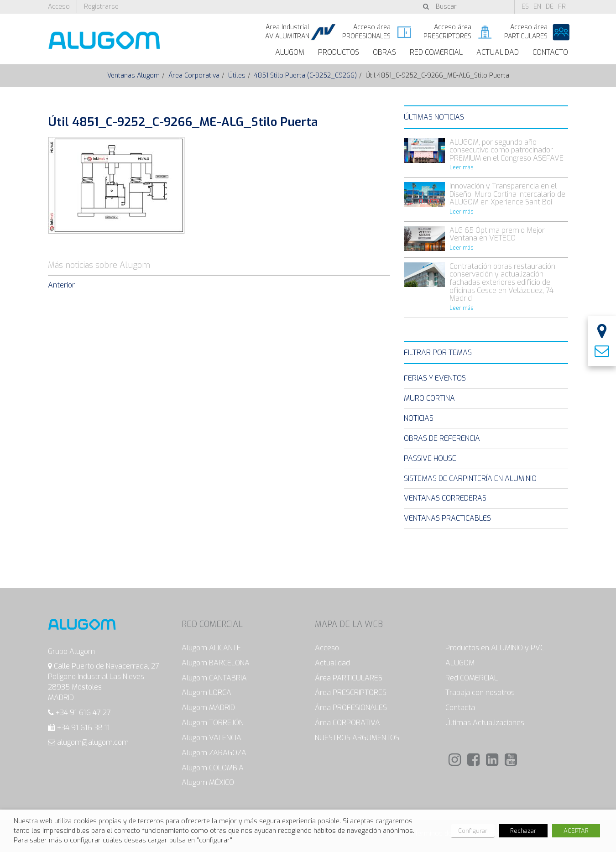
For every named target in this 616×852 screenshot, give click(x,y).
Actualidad (498, 52)
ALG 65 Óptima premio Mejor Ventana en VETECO (497, 234)
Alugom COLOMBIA (213, 768)
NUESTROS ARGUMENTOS (357, 738)
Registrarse (101, 7)
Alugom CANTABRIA (214, 678)
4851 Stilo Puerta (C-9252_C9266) (305, 76)
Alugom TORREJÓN (213, 723)
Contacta (460, 708)
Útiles (237, 76)
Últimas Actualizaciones (485, 723)
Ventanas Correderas (445, 498)
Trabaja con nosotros (480, 693)
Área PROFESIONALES (351, 708)
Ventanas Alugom (133, 76)
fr (562, 7)
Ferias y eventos (435, 378)
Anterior (61, 285)
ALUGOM (290, 52)
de (550, 7)
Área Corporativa (194, 76)
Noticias (419, 418)
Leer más (462, 167)
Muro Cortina (429, 398)
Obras (384, 52)
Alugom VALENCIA (211, 738)
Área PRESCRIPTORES (351, 693)
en (537, 7)
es (525, 7)
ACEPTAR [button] (576, 831)
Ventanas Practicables (447, 518)
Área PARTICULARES (349, 678)
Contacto (550, 52)
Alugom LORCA (206, 693)
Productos (339, 52)
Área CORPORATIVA (347, 723)
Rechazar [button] (523, 831)
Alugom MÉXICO (208, 782)
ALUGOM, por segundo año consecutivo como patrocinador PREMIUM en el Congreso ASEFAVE (506, 150)
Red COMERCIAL (472, 678)
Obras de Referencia (442, 438)
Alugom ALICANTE (211, 648)
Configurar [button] (473, 831)
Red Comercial (436, 52)
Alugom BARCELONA (216, 663)
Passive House (430, 458)
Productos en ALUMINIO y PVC (495, 648)
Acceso (59, 7)
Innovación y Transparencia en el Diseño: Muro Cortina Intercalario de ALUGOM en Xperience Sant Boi (507, 194)
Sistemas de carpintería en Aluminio (470, 478)
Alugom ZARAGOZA (214, 753)
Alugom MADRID (208, 708)
